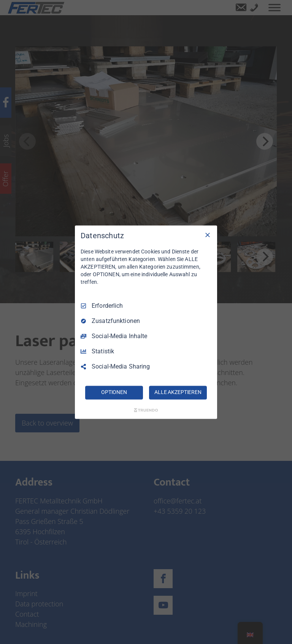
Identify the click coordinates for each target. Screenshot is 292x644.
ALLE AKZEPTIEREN (178, 392)
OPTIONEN (114, 392)
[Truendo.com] (146, 410)
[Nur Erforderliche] (208, 235)
